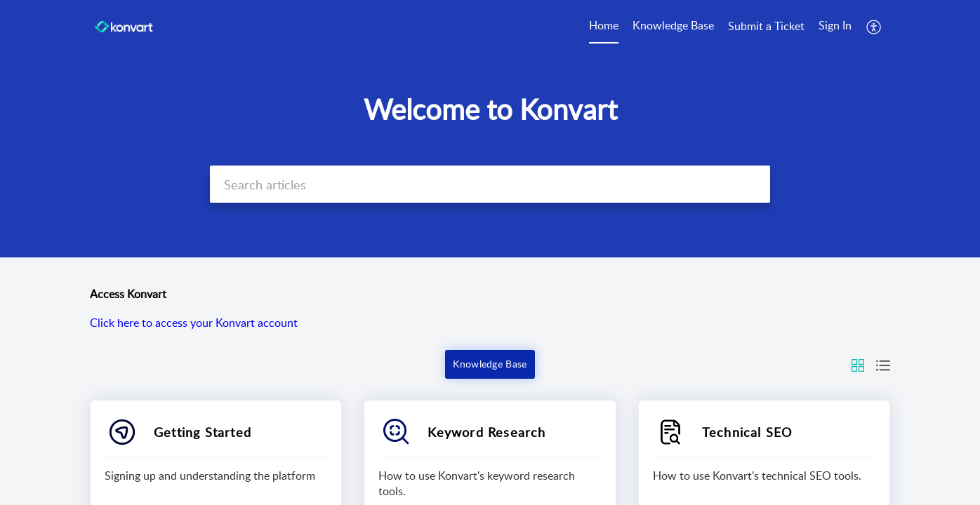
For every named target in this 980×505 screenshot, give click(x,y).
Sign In (835, 25)
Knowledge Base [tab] (673, 25)
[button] (874, 27)
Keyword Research (486, 432)
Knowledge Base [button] (490, 364)
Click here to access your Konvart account (194, 323)
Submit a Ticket (766, 26)
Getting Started (203, 432)
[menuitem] (835, 27)
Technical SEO (747, 432)
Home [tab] (604, 25)
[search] (490, 184)
